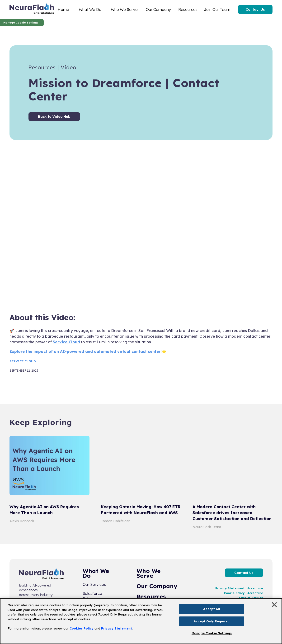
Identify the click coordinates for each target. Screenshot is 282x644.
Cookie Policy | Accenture (243, 593)
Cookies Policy (82, 628)
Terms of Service (250, 598)
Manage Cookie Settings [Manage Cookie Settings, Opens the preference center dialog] (212, 633)
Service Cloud (66, 342)
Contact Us (255, 9)
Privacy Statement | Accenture (239, 588)
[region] (141, 621)
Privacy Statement (117, 628)
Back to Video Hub (54, 117)
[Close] (274, 605)
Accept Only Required (212, 621)
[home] (32, 9)
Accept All (211, 609)
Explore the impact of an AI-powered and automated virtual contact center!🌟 (88, 351)
